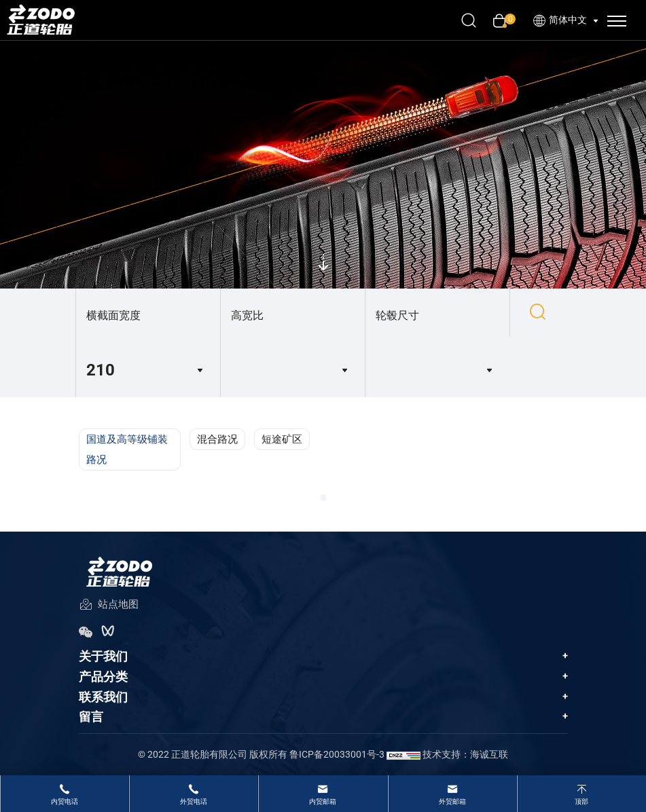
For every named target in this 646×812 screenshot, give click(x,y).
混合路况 (217, 439)
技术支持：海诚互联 (465, 754)
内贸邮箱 (323, 801)
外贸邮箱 (452, 801)
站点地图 (109, 605)
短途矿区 (282, 439)
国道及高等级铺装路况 (127, 449)
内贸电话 (65, 801)
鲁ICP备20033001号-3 (337, 754)
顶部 (581, 801)
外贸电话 (194, 801)
